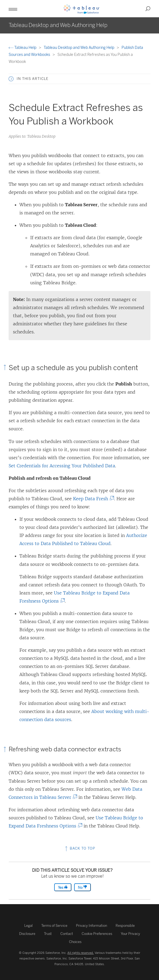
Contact (67, 934)
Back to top (80, 848)
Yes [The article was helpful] (63, 887)
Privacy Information (91, 926)
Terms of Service (54, 926)
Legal (28, 926)
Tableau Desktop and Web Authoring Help (79, 48)
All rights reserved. (81, 953)
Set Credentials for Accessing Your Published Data (62, 466)
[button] (13, 9)
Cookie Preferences (97, 934)
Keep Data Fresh (92, 499)
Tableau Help (23, 48)
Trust (48, 934)
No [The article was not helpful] (82, 887)
